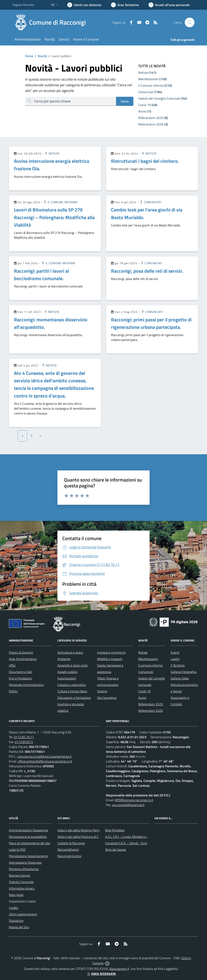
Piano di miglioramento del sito (30, 843)
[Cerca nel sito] (190, 22)
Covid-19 (144, 691)
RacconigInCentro (69, 856)
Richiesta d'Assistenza (24, 869)
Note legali (16, 895)
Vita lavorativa (107, 698)
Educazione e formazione (74, 698)
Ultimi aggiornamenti (23, 914)
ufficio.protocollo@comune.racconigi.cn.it (45, 761)
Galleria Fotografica (184, 672)
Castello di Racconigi (71, 843)
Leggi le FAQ (17, 850)
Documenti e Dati (21, 672)
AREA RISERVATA (101, 974)
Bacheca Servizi (19, 875)
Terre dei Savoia (116, 850)
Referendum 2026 (151, 711)
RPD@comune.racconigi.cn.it (134, 800)
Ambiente (64, 659)
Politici (13, 691)
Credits (14, 908)
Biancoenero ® (119, 969)
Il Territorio (178, 665)
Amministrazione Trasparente (29, 830)
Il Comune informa (60, 202)
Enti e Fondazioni (20, 678)
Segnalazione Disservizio (25, 862)
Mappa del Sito (19, 927)
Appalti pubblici (68, 672)
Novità (40, 56)
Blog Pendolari (115, 830)
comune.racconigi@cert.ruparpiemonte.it (44, 756)
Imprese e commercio (111, 652)
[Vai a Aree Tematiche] (125, 5)
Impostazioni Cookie (22, 901)
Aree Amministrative (23, 659)
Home (29, 56)
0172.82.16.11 (24, 737)
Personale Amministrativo (26, 685)
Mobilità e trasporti (110, 659)
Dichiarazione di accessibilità (28, 837)
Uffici (12, 665)
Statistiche (16, 921)
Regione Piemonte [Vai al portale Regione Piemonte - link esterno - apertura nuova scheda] (23, 5)
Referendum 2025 (151, 704)
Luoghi (175, 659)
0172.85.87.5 (24, 742)
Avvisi (142, 698)
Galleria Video (180, 678)
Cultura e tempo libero (72, 691)
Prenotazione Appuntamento (28, 856)
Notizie (52, 153)
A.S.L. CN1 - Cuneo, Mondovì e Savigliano (133, 837)
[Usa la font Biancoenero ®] (84, 5)
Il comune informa (150, 665)
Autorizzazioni (67, 678)
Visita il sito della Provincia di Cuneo (81, 837)
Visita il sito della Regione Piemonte (81, 830)
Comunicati (150, 202)
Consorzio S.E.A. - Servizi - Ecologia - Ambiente (137, 843)
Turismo (102, 691)
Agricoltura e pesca (70, 652)
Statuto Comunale (21, 882)
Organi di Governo (21, 652)
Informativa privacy (22, 888)
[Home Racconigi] (52, 22)
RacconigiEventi (68, 850)
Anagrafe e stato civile (72, 665)
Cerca (125, 101)
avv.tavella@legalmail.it (128, 805)
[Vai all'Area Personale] (169, 5)
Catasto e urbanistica (72, 685)
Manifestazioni (148, 659)
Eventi (175, 652)
